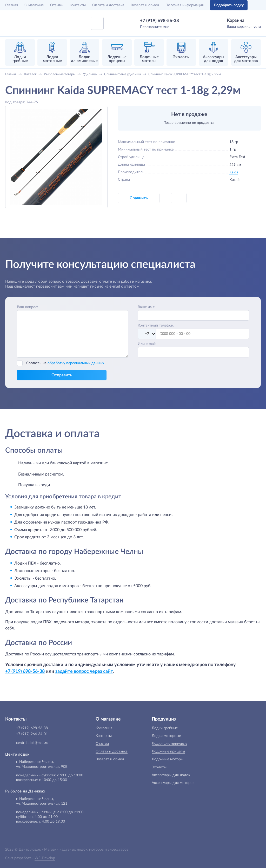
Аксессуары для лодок (171, 775)
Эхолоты (159, 767)
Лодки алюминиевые (169, 744)
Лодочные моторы (168, 759)
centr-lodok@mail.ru (32, 743)
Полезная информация (185, 5)
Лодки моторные (166, 736)
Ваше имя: (147, 307)
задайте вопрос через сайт (84, 671)
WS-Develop (45, 858)
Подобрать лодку (229, 5)
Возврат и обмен (145, 5)
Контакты (78, 5)
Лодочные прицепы (168, 751)
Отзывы (57, 5)
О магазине (34, 5)
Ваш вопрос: (28, 307)
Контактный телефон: (156, 325)
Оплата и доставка (108, 5)
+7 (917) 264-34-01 (32, 734)
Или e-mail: (147, 344)
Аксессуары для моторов (173, 783)
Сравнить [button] (139, 198)
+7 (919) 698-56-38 (159, 21)
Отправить (62, 375)
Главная (12, 5)
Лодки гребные (165, 728)
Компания (104, 728)
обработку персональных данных (76, 363)
